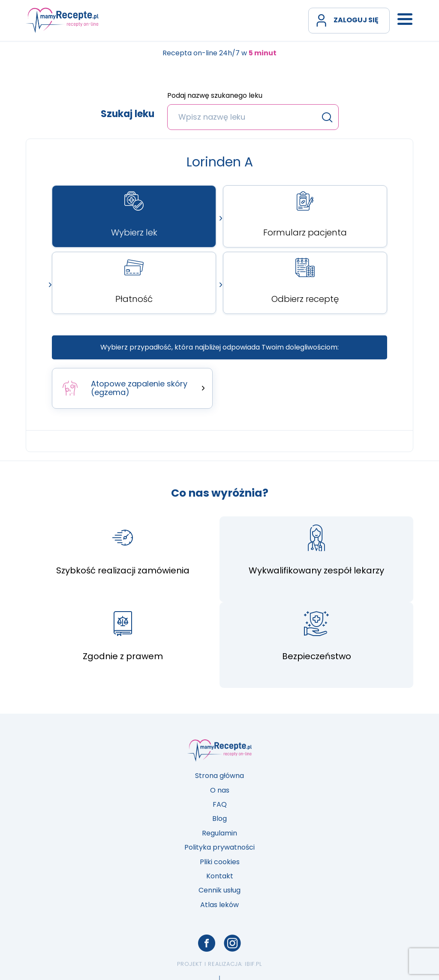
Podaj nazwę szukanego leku (215, 96)
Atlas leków (219, 905)
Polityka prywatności (219, 847)
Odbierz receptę (305, 299)
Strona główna (219, 776)
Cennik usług (219, 890)
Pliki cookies (220, 862)
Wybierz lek (134, 232)
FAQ (220, 804)
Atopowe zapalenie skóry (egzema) (125, 388)
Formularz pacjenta (305, 232)
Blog (219, 819)
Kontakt (220, 876)
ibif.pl (253, 964)
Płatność (134, 299)
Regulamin (219, 833)
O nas (220, 790)
